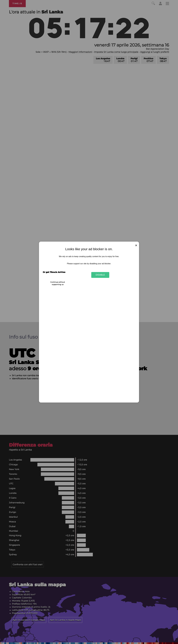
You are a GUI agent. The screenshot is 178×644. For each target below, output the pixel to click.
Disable (100, 275)
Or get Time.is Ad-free (54, 272)
